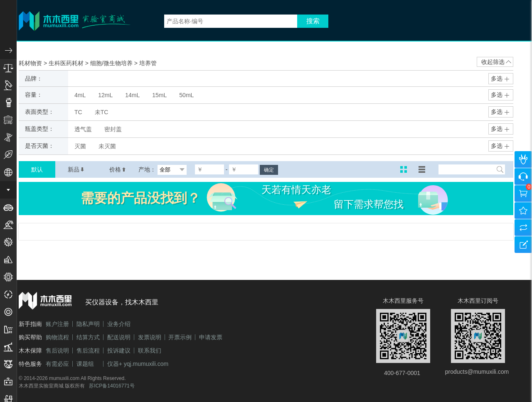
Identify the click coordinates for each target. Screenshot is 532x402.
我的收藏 (523, 211)
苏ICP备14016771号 (112, 386)
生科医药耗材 (67, 63)
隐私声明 (88, 324)
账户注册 (57, 324)
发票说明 (150, 337)
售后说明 (57, 351)
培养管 (148, 63)
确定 (269, 170)
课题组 (85, 364)
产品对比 (523, 228)
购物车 (523, 194)
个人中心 (523, 159)
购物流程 (57, 337)
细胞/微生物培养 (112, 63)
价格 (118, 169)
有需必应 (57, 364)
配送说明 (119, 337)
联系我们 (150, 351)
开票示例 (180, 337)
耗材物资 (31, 63)
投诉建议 (119, 351)
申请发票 (211, 337)
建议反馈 (523, 245)
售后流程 (88, 351)
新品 (76, 169)
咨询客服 (523, 176)
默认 (37, 169)
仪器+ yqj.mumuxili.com (138, 364)
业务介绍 (119, 324)
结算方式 (88, 337)
